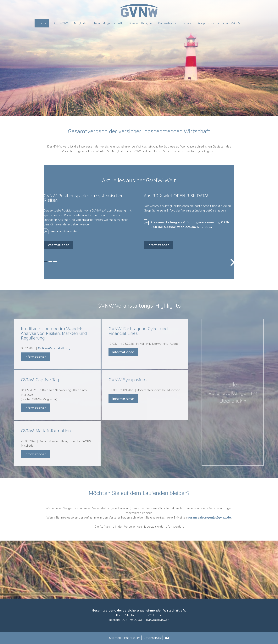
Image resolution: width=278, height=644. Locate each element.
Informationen (58, 245)
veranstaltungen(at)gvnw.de (209, 517)
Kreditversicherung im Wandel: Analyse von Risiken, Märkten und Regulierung (54, 333)
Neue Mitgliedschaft (108, 23)
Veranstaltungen (140, 23)
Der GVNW (60, 23)
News (187, 23)
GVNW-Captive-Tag (40, 380)
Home (42, 23)
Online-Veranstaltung (54, 348)
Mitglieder (81, 23)
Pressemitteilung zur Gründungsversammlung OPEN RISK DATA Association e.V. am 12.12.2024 (190, 224)
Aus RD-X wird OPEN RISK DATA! (176, 196)
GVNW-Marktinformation (46, 431)
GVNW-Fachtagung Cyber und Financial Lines (138, 331)
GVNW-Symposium (128, 380)
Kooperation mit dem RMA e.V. (219, 23)
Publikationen (168, 23)
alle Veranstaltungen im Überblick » (233, 392)
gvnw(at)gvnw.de (158, 620)
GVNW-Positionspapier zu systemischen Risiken (84, 198)
